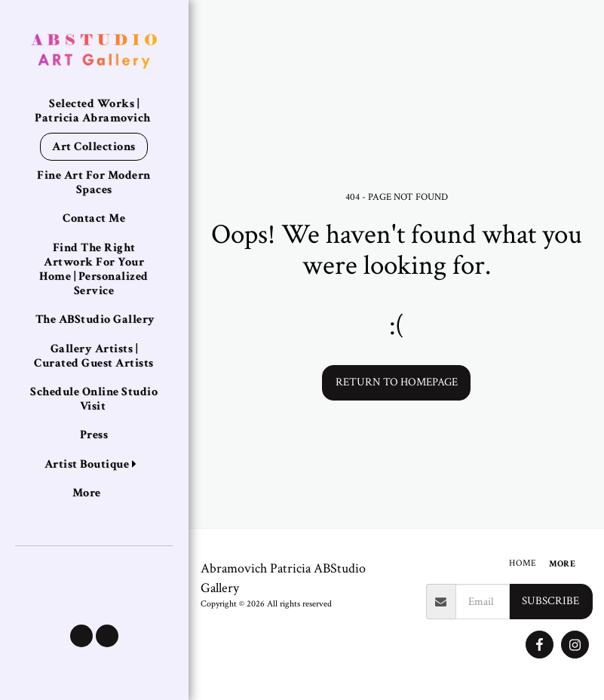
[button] (81, 636)
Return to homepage (397, 382)
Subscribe (550, 601)
